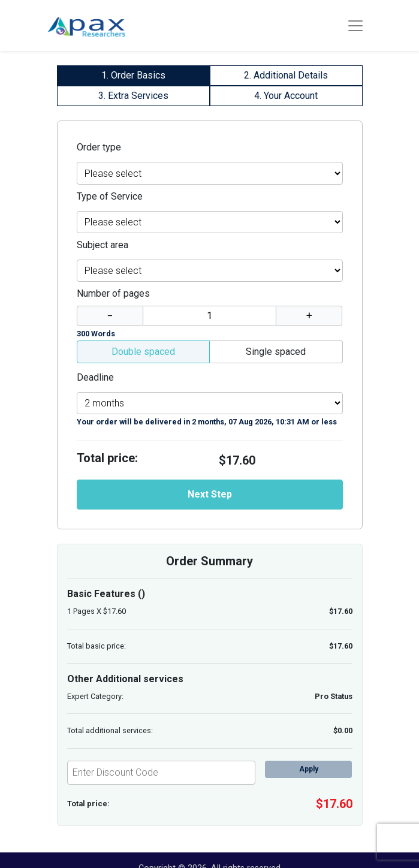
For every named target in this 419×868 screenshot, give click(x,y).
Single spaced (276, 352)
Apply (309, 769)
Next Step (210, 494)
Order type (99, 147)
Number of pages (113, 293)
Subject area (103, 245)
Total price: (107, 458)
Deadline (95, 377)
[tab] (133, 76)
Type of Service (110, 196)
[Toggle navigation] (355, 26)
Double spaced (143, 352)
